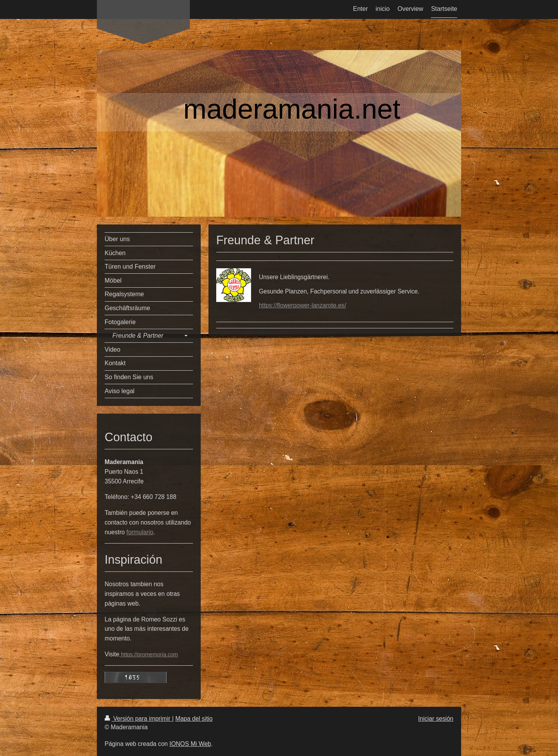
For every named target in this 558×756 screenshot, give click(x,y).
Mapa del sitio (194, 719)
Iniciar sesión (436, 719)
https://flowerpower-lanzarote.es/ (302, 305)
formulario (140, 532)
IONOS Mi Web (190, 744)
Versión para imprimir (138, 719)
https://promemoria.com (149, 654)
